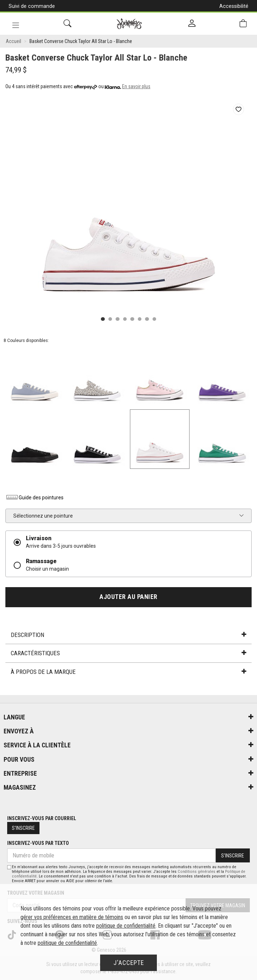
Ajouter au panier (128, 597)
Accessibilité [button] (234, 6)
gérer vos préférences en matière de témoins (72, 917)
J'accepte (129, 963)
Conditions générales (197, 872)
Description (128, 635)
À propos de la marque (128, 672)
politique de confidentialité (126, 926)
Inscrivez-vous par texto (38, 843)
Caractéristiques (128, 653)
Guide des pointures (34, 498)
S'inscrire (23, 828)
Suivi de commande (32, 6)
